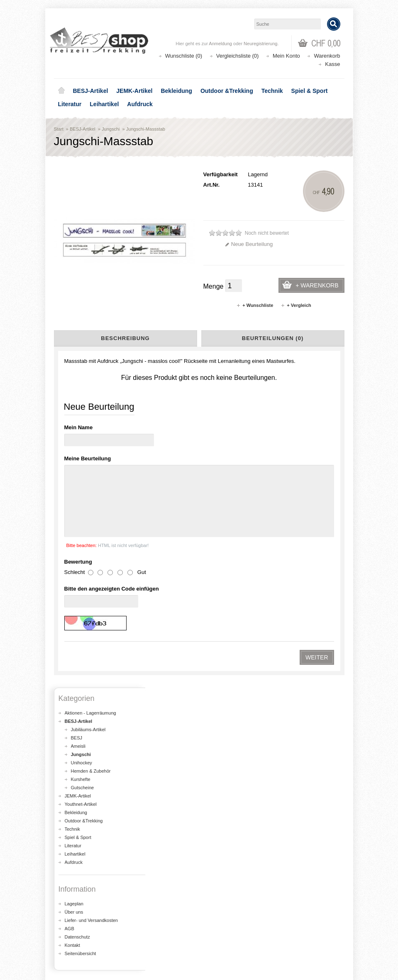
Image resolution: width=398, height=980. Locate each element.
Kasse (332, 64)
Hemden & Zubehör (91, 472)
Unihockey (82, 463)
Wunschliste (75, 936)
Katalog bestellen (230, 928)
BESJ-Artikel (91, 91)
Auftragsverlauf (78, 928)
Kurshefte (81, 480)
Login (67, 920)
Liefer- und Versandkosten (91, 621)
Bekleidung (176, 91)
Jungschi (111, 129)
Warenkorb (327, 56)
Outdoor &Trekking (227, 91)
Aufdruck (140, 104)
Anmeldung (220, 44)
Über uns (74, 613)
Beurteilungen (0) (273, 338)
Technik (272, 91)
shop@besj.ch (220, 754)
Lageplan (74, 604)
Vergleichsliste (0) (238, 56)
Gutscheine (83, 488)
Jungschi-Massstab (146, 129)
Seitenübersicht (81, 654)
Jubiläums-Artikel (88, 430)
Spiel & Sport (310, 91)
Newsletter (73, 945)
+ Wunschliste (255, 305)
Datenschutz (77, 637)
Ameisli (78, 447)
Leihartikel (104, 104)
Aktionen (220, 857)
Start (59, 129)
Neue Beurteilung (249, 244)
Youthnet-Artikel (81, 505)
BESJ (77, 438)
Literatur (70, 104)
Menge (214, 286)
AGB (70, 629)
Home (61, 91)
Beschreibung (125, 338)
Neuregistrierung (260, 44)
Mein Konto (286, 56)
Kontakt (72, 646)
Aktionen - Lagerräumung (90, 413)
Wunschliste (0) (184, 56)
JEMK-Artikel (134, 91)
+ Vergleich (296, 305)
